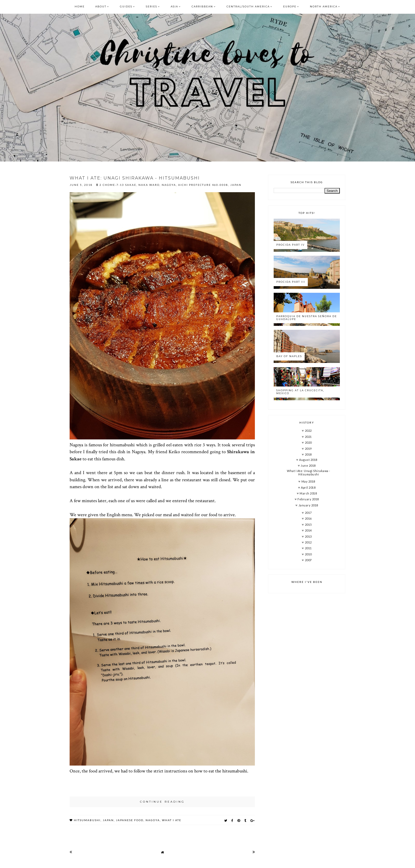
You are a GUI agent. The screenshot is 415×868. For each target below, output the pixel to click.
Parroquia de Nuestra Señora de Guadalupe (307, 318)
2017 (308, 513)
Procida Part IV (290, 245)
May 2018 (308, 481)
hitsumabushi (87, 820)
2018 (308, 454)
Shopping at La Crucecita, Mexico (300, 392)
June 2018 (308, 466)
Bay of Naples (289, 356)
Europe (290, 6)
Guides (126, 6)
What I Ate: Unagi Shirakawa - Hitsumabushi (135, 178)
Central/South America (248, 6)
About (101, 6)
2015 (308, 525)
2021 (308, 437)
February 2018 (308, 499)
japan (108, 820)
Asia (174, 6)
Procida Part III (291, 282)
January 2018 (308, 505)
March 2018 (308, 493)
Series (152, 6)
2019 (308, 449)
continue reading (162, 802)
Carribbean (202, 6)
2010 (308, 554)
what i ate (172, 820)
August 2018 (308, 460)
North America (324, 6)
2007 (308, 560)
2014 (308, 530)
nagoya (153, 820)
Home (80, 6)
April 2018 (308, 487)
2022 (308, 431)
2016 (308, 518)
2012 (308, 542)
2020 (308, 442)
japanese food (130, 820)
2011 (308, 548)
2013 (308, 536)
